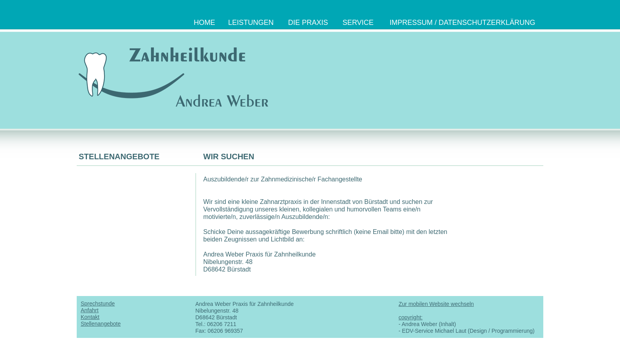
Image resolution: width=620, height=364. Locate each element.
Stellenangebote (101, 324)
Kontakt (90, 317)
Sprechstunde (98, 304)
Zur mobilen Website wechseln (436, 304)
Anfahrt (90, 310)
